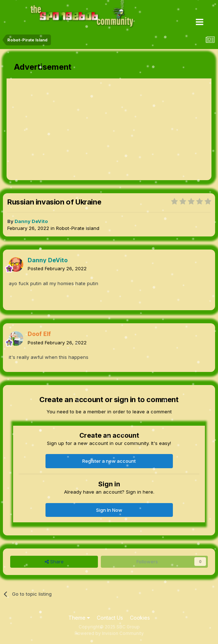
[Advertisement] (92, 129)
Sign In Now (109, 510)
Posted (57, 268)
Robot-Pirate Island (78, 228)
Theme (79, 618)
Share (54, 562)
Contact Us (110, 618)
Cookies (140, 618)
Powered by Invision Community (109, 633)
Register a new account (109, 461)
